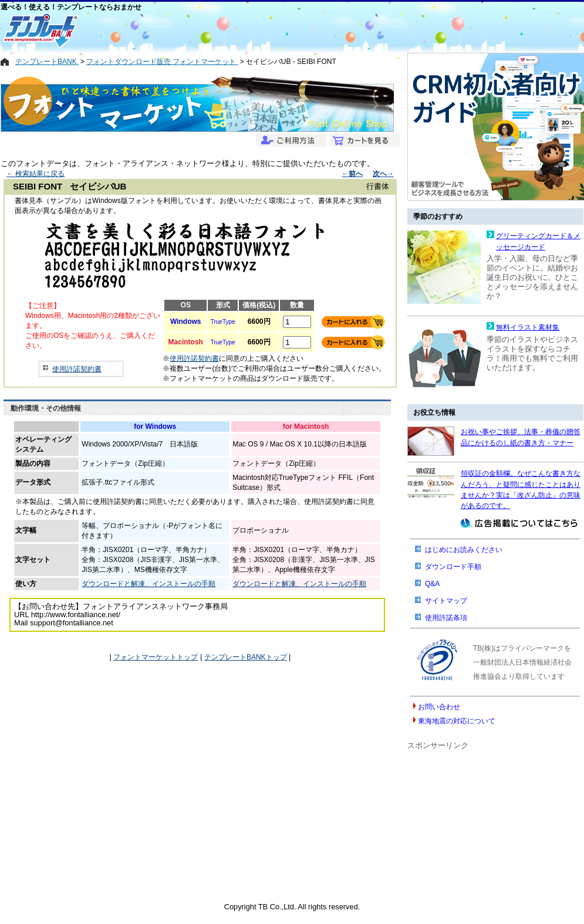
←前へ (352, 174)
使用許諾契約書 (77, 369)
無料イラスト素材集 (528, 327)
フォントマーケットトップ (156, 657)
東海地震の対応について (457, 721)
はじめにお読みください (464, 550)
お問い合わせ (439, 707)
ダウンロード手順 (453, 567)
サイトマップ (446, 601)
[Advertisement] (250, 31)
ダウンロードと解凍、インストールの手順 (148, 584)
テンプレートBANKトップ (246, 657)
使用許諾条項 (446, 618)
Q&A (432, 584)
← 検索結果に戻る (36, 174)
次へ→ (383, 174)
